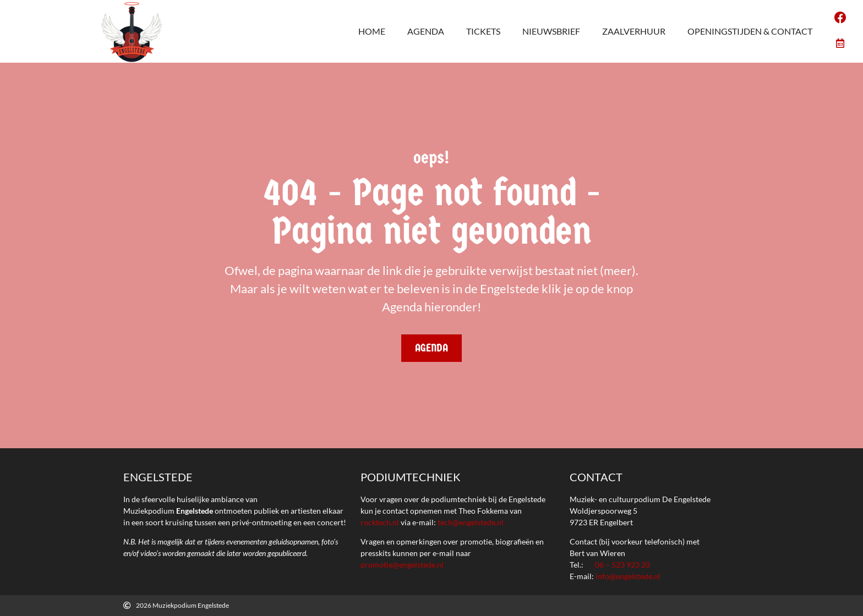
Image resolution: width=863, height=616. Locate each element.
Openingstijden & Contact (750, 31)
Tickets (483, 31)
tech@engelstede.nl (471, 522)
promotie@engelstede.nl (402, 565)
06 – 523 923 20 (622, 565)
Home (372, 31)
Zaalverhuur (634, 31)
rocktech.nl (380, 522)
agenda (426, 31)
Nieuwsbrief (551, 31)
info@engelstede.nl (628, 576)
